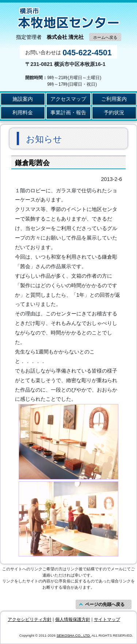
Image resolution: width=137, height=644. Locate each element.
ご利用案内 (114, 99)
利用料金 (23, 112)
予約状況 (114, 112)
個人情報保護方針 (73, 619)
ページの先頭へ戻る (105, 604)
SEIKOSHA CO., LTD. (74, 635)
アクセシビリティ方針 (30, 619)
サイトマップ (107, 619)
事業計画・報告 (68, 112)
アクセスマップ (68, 99)
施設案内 (23, 99)
